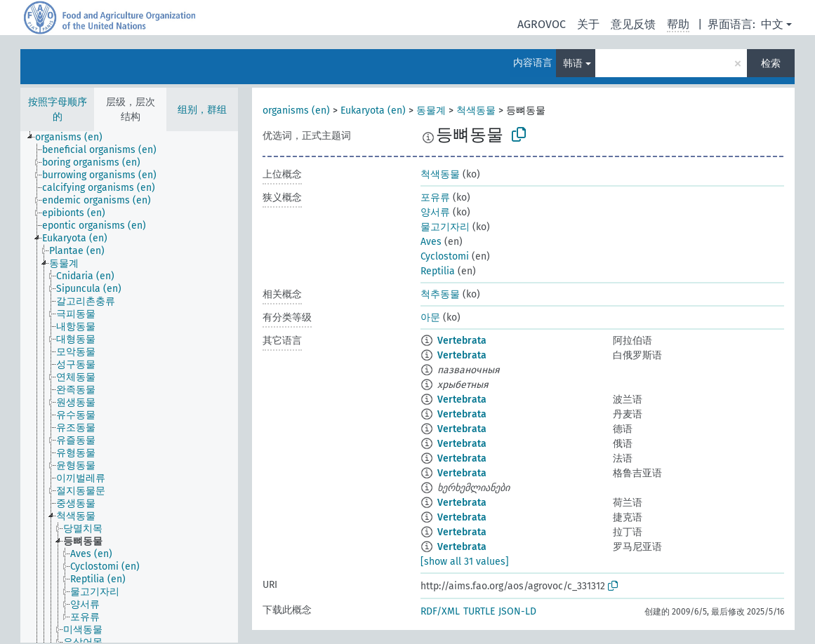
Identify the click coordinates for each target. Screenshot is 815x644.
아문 (430, 317)
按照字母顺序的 (58, 109)
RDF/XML (440, 611)
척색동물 (476, 110)
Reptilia (438, 271)
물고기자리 (445, 227)
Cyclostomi (445, 256)
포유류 (435, 197)
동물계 (431, 110)
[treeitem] (75, 137)
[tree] (129, 387)
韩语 (573, 63)
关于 (588, 24)
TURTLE (479, 611)
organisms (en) (296, 110)
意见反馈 (633, 24)
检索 (771, 63)
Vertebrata (462, 341)
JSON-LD (517, 611)
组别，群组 (202, 110)
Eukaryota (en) (373, 110)
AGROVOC (542, 24)
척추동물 (440, 294)
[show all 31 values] (465, 562)
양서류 (435, 212)
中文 (772, 24)
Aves (431, 242)
